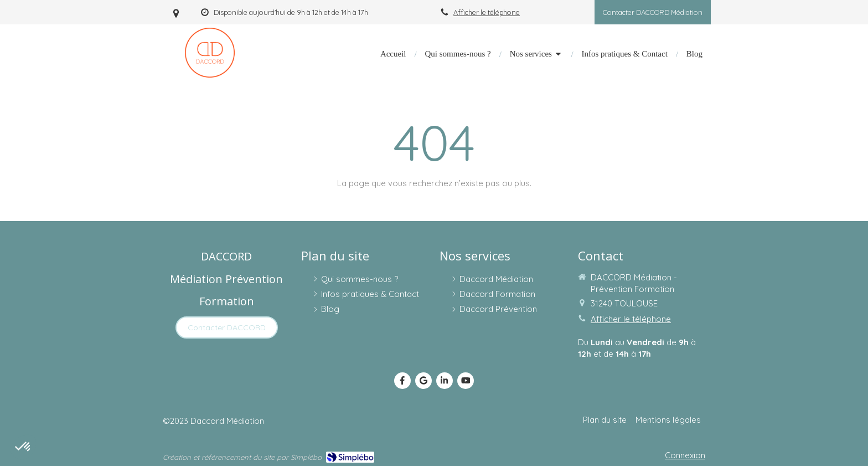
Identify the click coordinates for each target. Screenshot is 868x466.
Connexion (685, 455)
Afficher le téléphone (487, 12)
